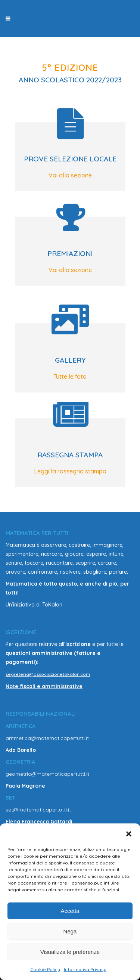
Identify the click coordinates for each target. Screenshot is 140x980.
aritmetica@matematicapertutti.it (47, 738)
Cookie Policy (45, 969)
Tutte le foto (70, 376)
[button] (129, 834)
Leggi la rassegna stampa (70, 471)
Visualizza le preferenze (70, 952)
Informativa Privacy (85, 969)
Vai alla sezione (70, 175)
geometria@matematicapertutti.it (47, 774)
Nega (70, 931)
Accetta (70, 911)
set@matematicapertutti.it (38, 810)
